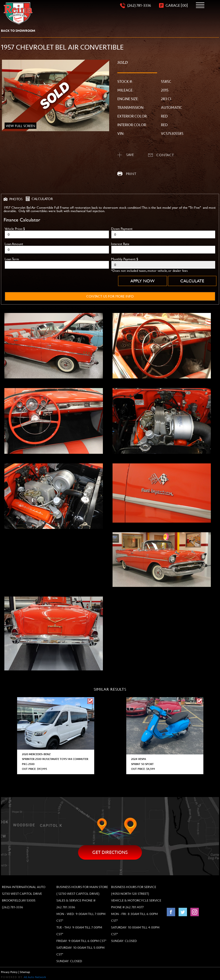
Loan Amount (14, 244)
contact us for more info (110, 296)
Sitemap (25, 972)
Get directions (110, 852)
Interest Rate (120, 244)
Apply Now (143, 281)
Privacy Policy (9, 972)
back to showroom (18, 31)
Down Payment (122, 229)
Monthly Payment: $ (125, 259)
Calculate (192, 281)
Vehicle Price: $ (15, 229)
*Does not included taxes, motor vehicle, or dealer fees (149, 271)
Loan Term (12, 259)
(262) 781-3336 (13, 907)
